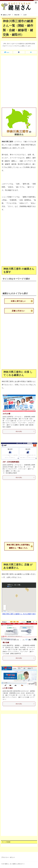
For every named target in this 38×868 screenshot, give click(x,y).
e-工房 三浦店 (8, 688)
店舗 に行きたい (18, 311)
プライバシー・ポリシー (8, 857)
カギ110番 (6, 414)
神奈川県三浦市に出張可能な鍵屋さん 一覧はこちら (18, 546)
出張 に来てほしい (18, 301)
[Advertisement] (19, 82)
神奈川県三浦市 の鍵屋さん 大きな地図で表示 (19, 614)
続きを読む (25, 431)
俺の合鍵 (6, 642)
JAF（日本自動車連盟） (11, 462)
